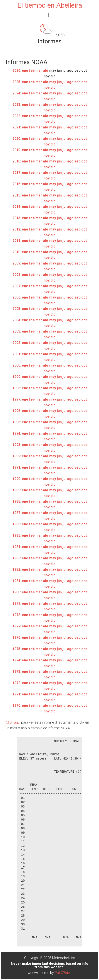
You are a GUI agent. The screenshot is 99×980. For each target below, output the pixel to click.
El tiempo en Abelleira (50, 5)
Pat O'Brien (63, 973)
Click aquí (13, 722)
